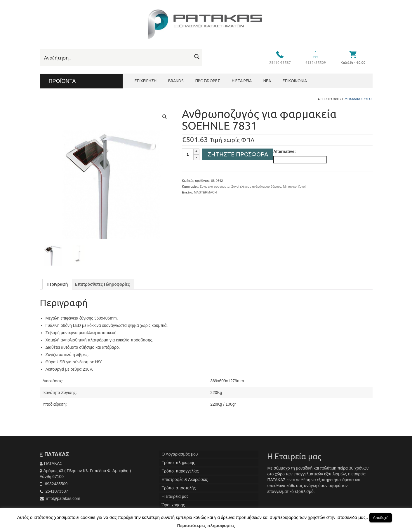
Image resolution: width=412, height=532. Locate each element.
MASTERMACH (205, 192)
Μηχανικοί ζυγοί (359, 99)
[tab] (57, 287)
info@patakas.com (60, 501)
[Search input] (117, 58)
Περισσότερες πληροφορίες (206, 525)
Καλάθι (353, 63)
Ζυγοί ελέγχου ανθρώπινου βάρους (256, 186)
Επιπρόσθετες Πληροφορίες (102, 287)
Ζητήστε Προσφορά (238, 154)
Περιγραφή (57, 287)
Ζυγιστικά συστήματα (215, 186)
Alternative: (285, 151)
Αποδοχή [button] (381, 518)
